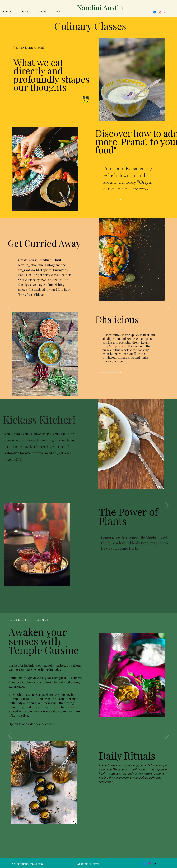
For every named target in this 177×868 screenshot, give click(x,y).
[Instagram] (160, 12)
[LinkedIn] (165, 12)
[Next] (167, 308)
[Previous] (10, 308)
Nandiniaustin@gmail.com (27, 864)
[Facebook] (155, 12)
